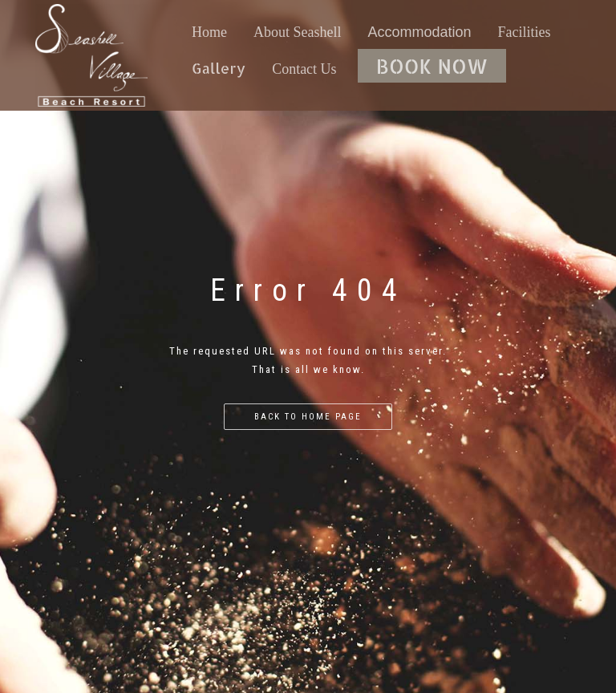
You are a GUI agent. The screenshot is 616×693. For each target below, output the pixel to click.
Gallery (219, 68)
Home (209, 32)
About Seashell (298, 32)
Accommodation (420, 32)
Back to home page (308, 417)
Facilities (525, 32)
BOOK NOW (432, 66)
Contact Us (304, 69)
